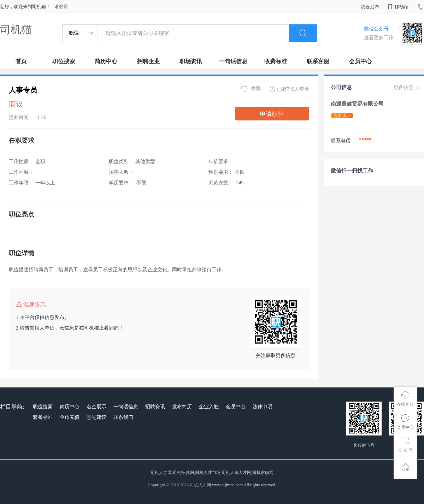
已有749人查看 (289, 89)
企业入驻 (209, 407)
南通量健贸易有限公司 (358, 104)
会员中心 (360, 61)
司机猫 (16, 29)
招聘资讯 (155, 407)
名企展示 (96, 407)
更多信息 (407, 88)
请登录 (61, 7)
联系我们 (123, 417)
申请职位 (272, 114)
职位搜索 (64, 61)
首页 (21, 61)
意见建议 (96, 417)
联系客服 (318, 61)
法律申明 (263, 407)
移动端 (398, 7)
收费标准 (276, 61)
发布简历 (182, 407)
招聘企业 (148, 61)
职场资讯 (191, 61)
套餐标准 (43, 417)
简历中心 (106, 61)
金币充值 (70, 417)
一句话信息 (233, 61)
